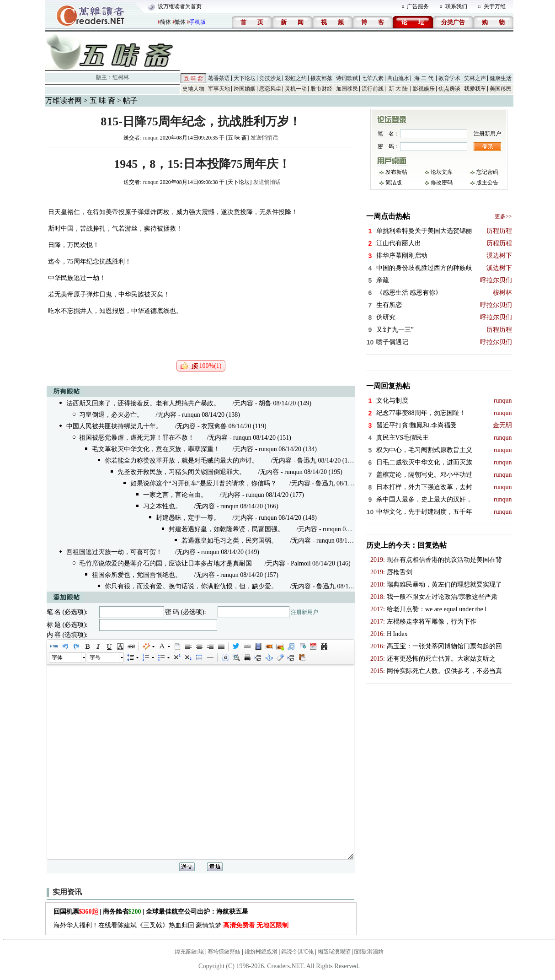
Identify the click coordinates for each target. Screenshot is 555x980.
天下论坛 (245, 78)
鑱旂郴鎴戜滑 (261, 952)
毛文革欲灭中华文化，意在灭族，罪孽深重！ (156, 449)
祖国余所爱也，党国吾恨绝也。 (137, 575)
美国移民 (501, 89)
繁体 (180, 22)
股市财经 (321, 89)
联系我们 (456, 6)
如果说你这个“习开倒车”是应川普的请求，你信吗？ (203, 483)
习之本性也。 (162, 506)
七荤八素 (373, 78)
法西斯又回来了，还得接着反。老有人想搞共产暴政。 (143, 403)
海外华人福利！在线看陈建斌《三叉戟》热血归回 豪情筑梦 (171, 925)
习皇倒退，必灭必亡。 (111, 415)
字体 (57, 657)
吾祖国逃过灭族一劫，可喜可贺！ (114, 552)
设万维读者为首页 (180, 6)
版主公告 (487, 183)
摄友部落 (321, 78)
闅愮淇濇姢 (369, 952)
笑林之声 (475, 78)
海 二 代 (424, 78)
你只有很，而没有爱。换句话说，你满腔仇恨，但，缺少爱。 (191, 586)
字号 (95, 657)
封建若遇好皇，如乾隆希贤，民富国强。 (226, 529)
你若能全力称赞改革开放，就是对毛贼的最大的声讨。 (181, 460)
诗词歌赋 (347, 78)
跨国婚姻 (245, 89)
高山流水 (398, 78)
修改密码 (442, 183)
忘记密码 (487, 172)
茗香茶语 (219, 78)
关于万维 (495, 6)
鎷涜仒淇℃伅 (297, 952)
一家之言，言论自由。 (175, 495)
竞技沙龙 (270, 78)
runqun (151, 138)
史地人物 (193, 89)
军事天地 (219, 89)
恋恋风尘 (270, 89)
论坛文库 (442, 172)
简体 (165, 22)
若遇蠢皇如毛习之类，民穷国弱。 (229, 541)
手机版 (197, 22)
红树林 (121, 77)
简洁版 (394, 183)
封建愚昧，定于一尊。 (188, 518)
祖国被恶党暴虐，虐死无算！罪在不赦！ (137, 438)
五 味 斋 (193, 78)
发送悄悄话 (264, 138)
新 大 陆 (398, 89)
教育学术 (449, 78)
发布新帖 (396, 172)
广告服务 (418, 6)
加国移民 (347, 89)
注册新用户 (304, 612)
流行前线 (373, 89)
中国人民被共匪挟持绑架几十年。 (114, 426)
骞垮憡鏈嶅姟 (224, 952)
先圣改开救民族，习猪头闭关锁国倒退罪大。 (181, 472)
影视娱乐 (424, 89)
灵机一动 (296, 89)
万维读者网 (64, 100)
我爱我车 (475, 89)
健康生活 (501, 78)
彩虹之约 (296, 78)
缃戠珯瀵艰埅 (334, 952)
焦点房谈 (449, 89)
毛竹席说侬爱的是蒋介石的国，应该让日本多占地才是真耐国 (165, 563)
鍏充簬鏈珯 (189, 952)
